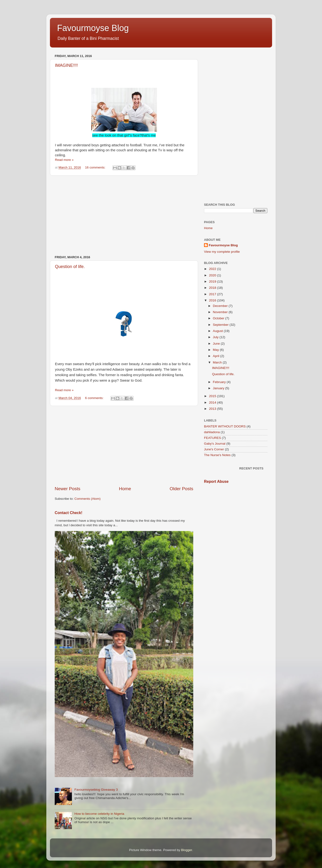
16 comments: (96, 167)
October (219, 318)
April (217, 356)
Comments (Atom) (88, 499)
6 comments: (95, 398)
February (220, 382)
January (219, 388)
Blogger (187, 850)
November (221, 312)
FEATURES (212, 438)
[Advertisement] (124, 216)
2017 (213, 294)
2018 (213, 288)
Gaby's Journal (215, 444)
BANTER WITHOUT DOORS (225, 426)
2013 (213, 409)
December (221, 306)
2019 (213, 281)
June (217, 344)
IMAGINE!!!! (66, 65)
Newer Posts (67, 489)
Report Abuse (216, 481)
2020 (213, 275)
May (216, 350)
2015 (213, 396)
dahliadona (212, 432)
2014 (213, 402)
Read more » (64, 160)
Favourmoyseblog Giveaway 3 (96, 790)
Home (125, 489)
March (218, 362)
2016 (213, 300)
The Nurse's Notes (217, 455)
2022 (213, 269)
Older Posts (181, 489)
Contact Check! (69, 513)
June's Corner (214, 449)
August (218, 331)
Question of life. (70, 267)
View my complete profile (222, 252)
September (221, 325)
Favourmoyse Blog (93, 28)
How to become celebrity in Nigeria (99, 814)
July (216, 337)
